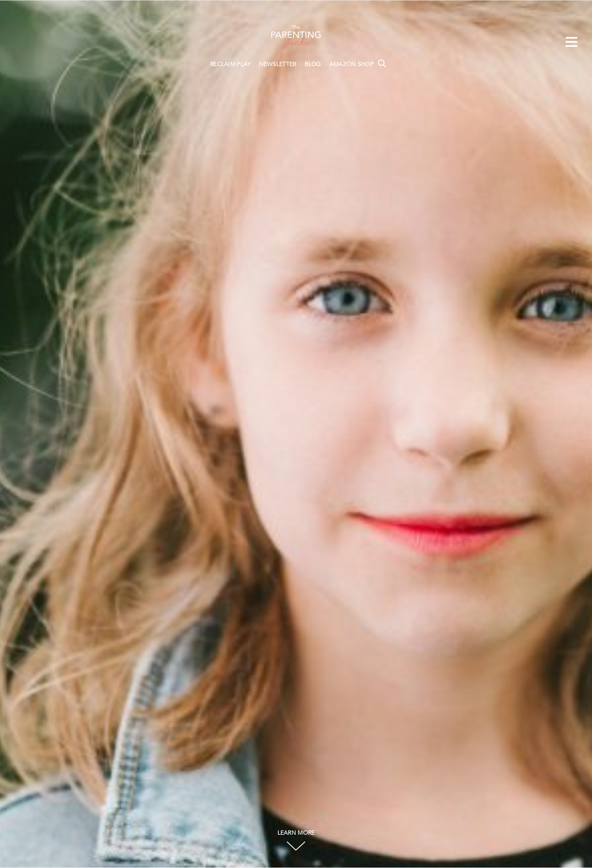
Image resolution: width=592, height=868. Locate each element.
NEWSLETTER (278, 64)
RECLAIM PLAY (230, 64)
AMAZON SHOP (351, 64)
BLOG (313, 64)
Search (382, 63)
